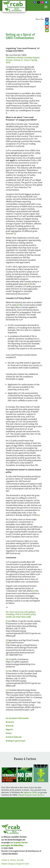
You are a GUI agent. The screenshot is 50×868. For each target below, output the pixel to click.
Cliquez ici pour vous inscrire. (31, 795)
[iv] (38, 515)
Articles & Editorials (14, 737)
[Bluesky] (46, 2)
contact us (5, 860)
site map (20, 860)
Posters (9, 733)
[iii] (18, 305)
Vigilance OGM (30, 792)
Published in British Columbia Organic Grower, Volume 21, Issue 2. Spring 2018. (23, 60)
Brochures (10, 722)
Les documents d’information (17, 718)
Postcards (10, 726)
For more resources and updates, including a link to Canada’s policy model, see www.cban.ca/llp (21, 614)
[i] (15, 234)
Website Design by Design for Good (15, 864)
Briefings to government (15, 741)
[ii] (28, 284)
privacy (13, 860)
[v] (34, 591)
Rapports (9, 729)
